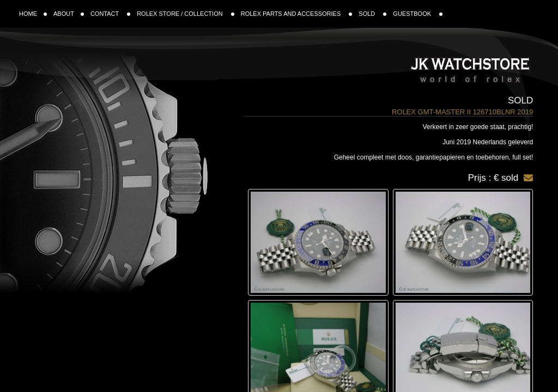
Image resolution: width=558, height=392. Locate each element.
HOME (33, 14)
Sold (520, 100)
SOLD (372, 14)
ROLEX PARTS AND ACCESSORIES (297, 14)
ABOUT (69, 14)
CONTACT (110, 14)
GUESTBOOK (418, 14)
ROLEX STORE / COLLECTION (186, 14)
